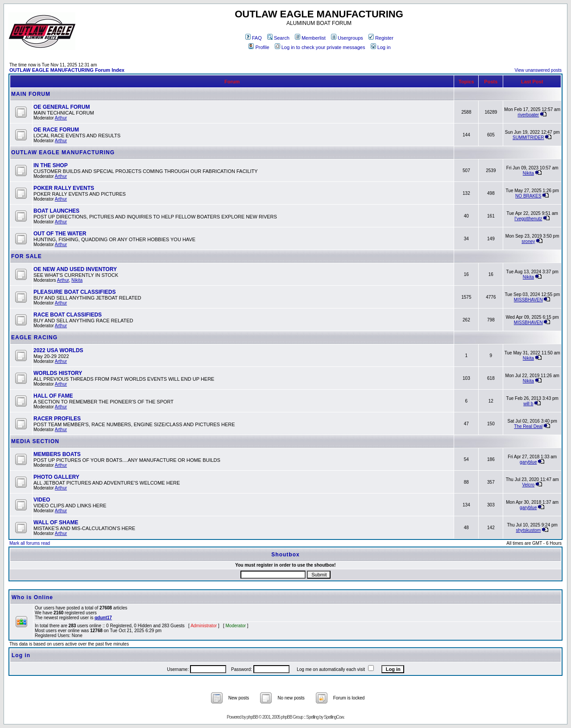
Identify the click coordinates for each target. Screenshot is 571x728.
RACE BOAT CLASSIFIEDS (68, 315)
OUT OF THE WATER (60, 234)
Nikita (528, 173)
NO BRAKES (528, 196)
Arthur (61, 118)
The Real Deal (528, 426)
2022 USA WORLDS (58, 350)
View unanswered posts (538, 70)
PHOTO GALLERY (56, 477)
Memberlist (310, 38)
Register (381, 38)
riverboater (528, 115)
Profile (259, 47)
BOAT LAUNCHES (56, 211)
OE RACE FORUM (56, 130)
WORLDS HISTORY (58, 373)
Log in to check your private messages (320, 47)
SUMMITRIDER (528, 138)
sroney (528, 241)
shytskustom (529, 530)
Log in (381, 47)
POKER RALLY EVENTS (64, 188)
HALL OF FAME (53, 396)
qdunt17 (103, 618)
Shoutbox (285, 555)
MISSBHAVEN (528, 300)
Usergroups (347, 38)
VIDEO (42, 500)
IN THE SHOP (51, 165)
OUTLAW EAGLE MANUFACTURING (63, 152)
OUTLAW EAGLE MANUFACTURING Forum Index (67, 70)
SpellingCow (334, 717)
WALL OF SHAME (56, 522)
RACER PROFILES (57, 419)
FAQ (254, 38)
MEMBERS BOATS (57, 454)
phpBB (252, 717)
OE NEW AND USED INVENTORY (75, 269)
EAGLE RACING (34, 337)
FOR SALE (27, 256)
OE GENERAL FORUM (62, 107)
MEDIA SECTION (35, 441)
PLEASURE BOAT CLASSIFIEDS (74, 292)
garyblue (528, 462)
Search (278, 38)
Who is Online (32, 597)
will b (528, 404)
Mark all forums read (30, 543)
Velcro (528, 485)
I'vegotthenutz (528, 219)
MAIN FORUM (31, 94)
